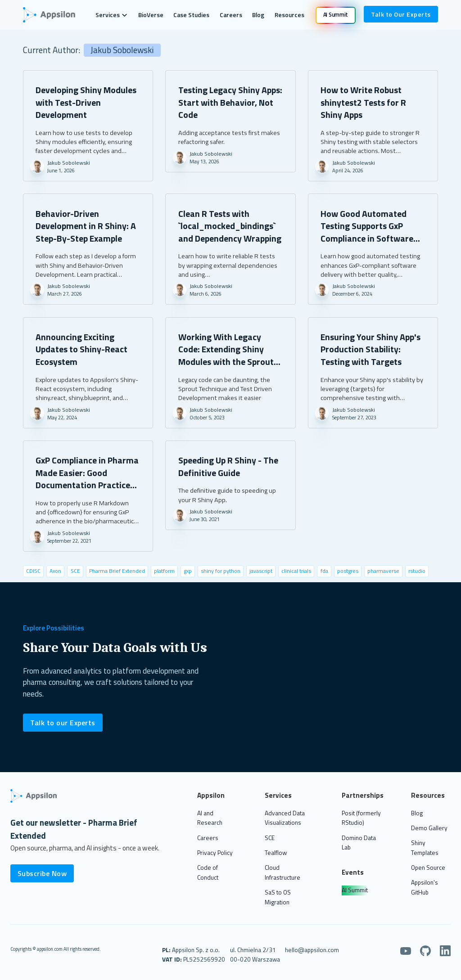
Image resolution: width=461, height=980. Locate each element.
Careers (231, 15)
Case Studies (191, 15)
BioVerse (151, 15)
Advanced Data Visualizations (285, 818)
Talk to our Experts (63, 723)
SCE (270, 838)
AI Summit (355, 890)
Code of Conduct (208, 872)
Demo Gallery (429, 828)
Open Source (428, 868)
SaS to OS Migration (278, 897)
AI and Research (210, 818)
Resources (289, 15)
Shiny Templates (425, 848)
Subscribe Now (42, 873)
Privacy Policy (215, 853)
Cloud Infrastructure (282, 872)
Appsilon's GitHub (425, 887)
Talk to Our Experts (401, 14)
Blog (258, 15)
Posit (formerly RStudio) (361, 818)
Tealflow (276, 853)
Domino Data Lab (359, 843)
